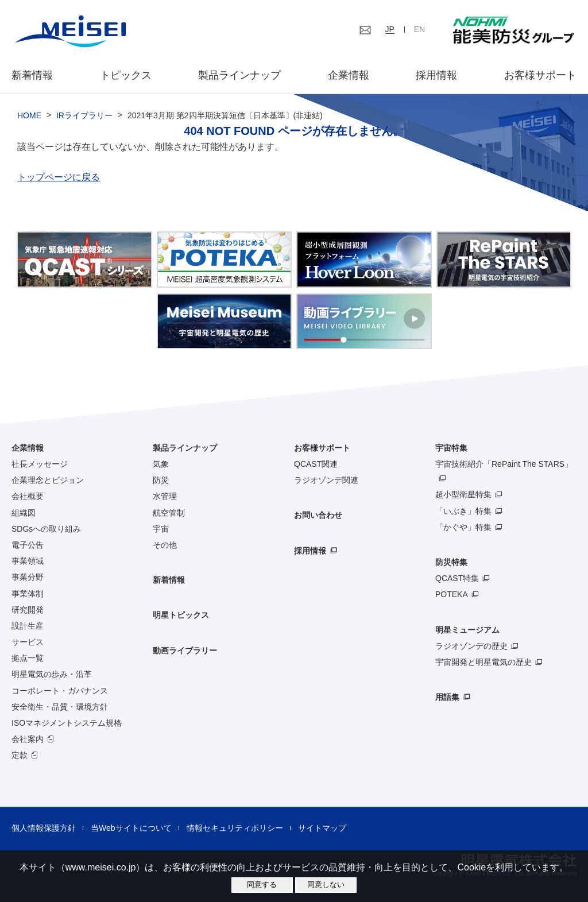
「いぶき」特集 (463, 511)
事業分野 (28, 577)
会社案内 (28, 739)
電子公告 (28, 545)
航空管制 (169, 513)
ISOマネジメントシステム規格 (67, 723)
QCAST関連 (316, 464)
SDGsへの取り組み (46, 529)
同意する (262, 884)
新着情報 (32, 75)
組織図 (24, 513)
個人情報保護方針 (44, 828)
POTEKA (452, 594)
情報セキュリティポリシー (235, 828)
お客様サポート (540, 75)
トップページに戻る (59, 177)
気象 (161, 464)
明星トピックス (181, 615)
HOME (29, 115)
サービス (28, 642)
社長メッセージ (40, 464)
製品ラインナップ (185, 448)
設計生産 (28, 626)
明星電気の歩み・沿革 (52, 674)
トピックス (126, 75)
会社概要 (28, 496)
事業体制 (28, 594)
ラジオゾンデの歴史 (471, 646)
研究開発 (28, 610)
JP (390, 29)
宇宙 (161, 529)
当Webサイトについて (131, 828)
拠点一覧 (28, 658)
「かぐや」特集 (463, 527)
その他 (165, 545)
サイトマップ (322, 828)
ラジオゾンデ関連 (326, 480)
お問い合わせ (318, 515)
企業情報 (349, 75)
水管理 (165, 496)
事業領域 (28, 561)
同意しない (326, 884)
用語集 (447, 697)
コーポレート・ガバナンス (60, 691)
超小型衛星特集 (463, 494)
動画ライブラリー (185, 651)
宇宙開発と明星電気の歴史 (483, 662)
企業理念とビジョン (48, 480)
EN (419, 29)
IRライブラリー (84, 115)
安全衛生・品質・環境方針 (60, 707)
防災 (161, 480)
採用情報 (436, 75)
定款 (20, 755)
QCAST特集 (457, 578)
